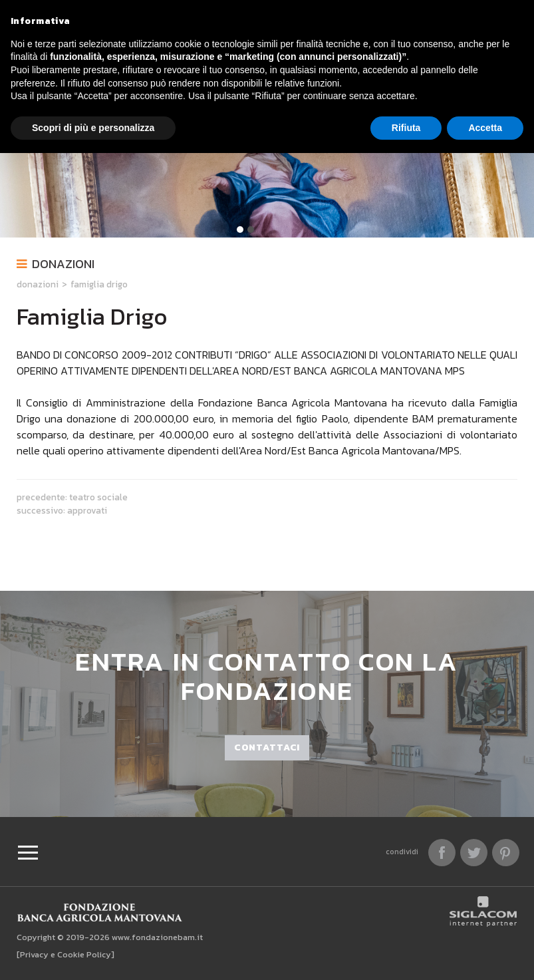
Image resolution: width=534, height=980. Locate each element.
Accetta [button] (485, 128)
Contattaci (267, 747)
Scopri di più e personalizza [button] (93, 128)
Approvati (87, 510)
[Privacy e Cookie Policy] (66, 954)
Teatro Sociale (98, 497)
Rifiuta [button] (406, 128)
